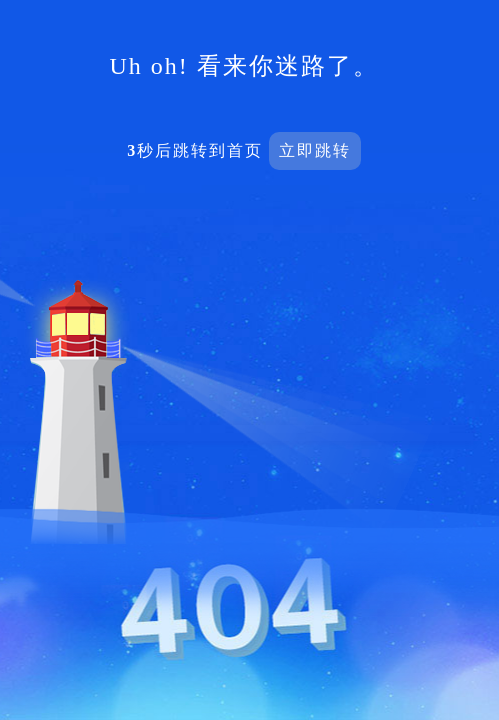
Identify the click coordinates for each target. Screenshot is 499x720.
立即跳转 (315, 150)
